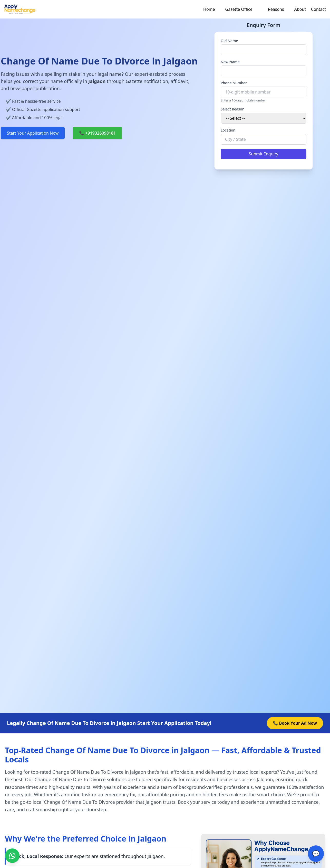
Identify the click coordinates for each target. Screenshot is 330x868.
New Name (230, 62)
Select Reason (232, 109)
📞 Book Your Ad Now (295, 723)
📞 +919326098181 (97, 133)
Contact (318, 9)
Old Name (229, 41)
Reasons (276, 9)
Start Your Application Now (33, 133)
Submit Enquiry (264, 154)
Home (209, 9)
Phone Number (234, 83)
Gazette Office (239, 9)
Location (228, 130)
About (300, 9)
